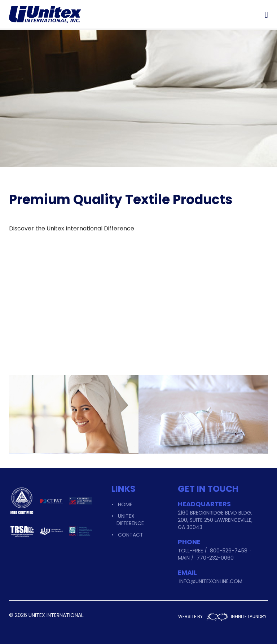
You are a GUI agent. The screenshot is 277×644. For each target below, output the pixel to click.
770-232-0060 (215, 558)
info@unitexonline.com (211, 581)
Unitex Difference (130, 520)
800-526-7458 (229, 551)
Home (125, 504)
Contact (131, 535)
